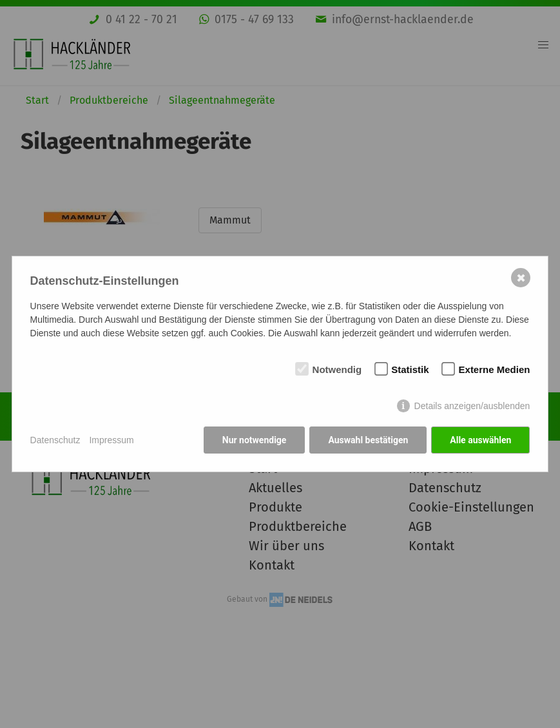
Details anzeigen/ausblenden (472, 406)
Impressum (111, 440)
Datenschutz (55, 440)
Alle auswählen (480, 440)
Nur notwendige (255, 440)
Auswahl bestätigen (368, 440)
